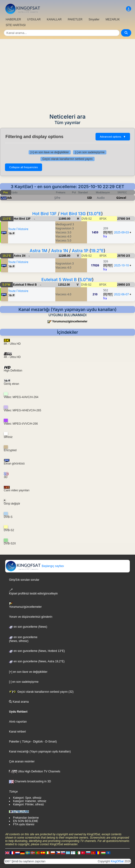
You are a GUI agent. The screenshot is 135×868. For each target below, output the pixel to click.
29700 (121, 256)
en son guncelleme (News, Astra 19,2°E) (37, 661)
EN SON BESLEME (26, 821)
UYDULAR (34, 19)
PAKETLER (75, 19)
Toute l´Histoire (18, 229)
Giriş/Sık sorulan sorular (24, 580)
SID (90, 198)
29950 (121, 285)
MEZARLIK (113, 19)
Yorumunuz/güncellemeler (70, 321)
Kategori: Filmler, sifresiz (28, 804)
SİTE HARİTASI (16, 25)
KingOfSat (117, 861)
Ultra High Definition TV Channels (35, 771)
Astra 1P (80, 251)
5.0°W (86, 280)
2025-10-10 (121, 265)
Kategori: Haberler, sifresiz (30, 801)
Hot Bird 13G (73, 214)
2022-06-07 (121, 294)
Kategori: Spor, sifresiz (27, 798)
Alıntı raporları (18, 722)
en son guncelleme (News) (28, 627)
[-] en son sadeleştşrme (90, 152)
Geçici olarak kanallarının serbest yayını (67, 159)
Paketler (14, 742)
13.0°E (95, 214)
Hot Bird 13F (44, 214)
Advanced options (113, 137)
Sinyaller (94, 19)
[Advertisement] (67, 75)
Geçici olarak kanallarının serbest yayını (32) (41, 692)
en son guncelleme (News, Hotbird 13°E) (37, 651)
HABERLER (13, 19)
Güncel (121, 198)
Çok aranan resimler (22, 761)
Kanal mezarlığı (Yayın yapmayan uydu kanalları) (40, 752)
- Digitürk (37, 742)
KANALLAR (54, 19)
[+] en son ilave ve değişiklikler (50, 152)
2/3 (128, 256)
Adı (9, 198)
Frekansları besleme (26, 818)
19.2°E (97, 251)
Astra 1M (39, 251)
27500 (121, 219)
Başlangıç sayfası (35, 566)
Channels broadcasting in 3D (30, 781)
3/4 (128, 219)
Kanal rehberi (17, 732)
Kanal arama (19, 702)
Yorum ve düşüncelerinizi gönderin (31, 617)
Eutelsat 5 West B (59, 280)
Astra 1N (60, 251)
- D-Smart (49, 742)
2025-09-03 (121, 232)
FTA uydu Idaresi (24, 824)
